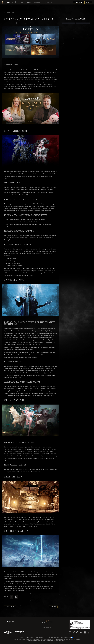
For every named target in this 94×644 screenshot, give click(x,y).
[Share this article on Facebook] (16, 597)
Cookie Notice (39, 637)
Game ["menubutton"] (22, 2)
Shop (88, 2)
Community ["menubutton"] (38, 2)
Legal (22, 637)
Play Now (78, 2)
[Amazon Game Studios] (8, 632)
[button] (31, 42)
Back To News (9, 13)
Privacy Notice (29, 637)
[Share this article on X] (11, 597)
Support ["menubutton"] (48, 2)
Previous (10, 607)
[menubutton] (47, 628)
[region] (76, 63)
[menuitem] (22, 2)
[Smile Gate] (20, 632)
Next (53, 607)
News (29, 2)
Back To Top (47, 622)
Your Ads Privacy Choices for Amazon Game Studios (59, 637)
